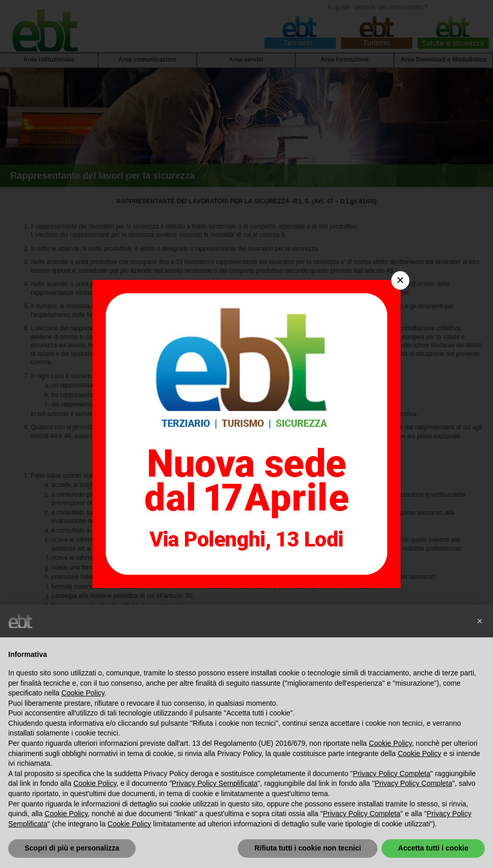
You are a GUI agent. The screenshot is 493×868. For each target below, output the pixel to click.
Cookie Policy (83, 693)
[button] (480, 621)
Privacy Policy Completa (392, 773)
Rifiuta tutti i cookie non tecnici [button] (308, 848)
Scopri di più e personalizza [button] (72, 848)
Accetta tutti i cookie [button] (433, 848)
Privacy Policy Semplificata (214, 783)
